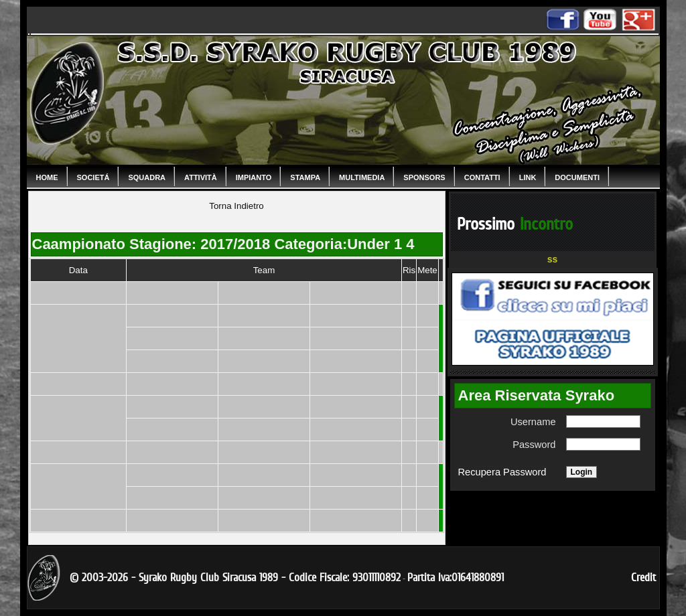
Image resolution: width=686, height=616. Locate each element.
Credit (643, 577)
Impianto (254, 177)
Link (528, 177)
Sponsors (424, 177)
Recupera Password (502, 472)
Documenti (577, 177)
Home (47, 177)
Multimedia (362, 177)
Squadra (147, 177)
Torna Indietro (236, 206)
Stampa (305, 177)
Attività (201, 177)
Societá (93, 177)
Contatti (482, 177)
